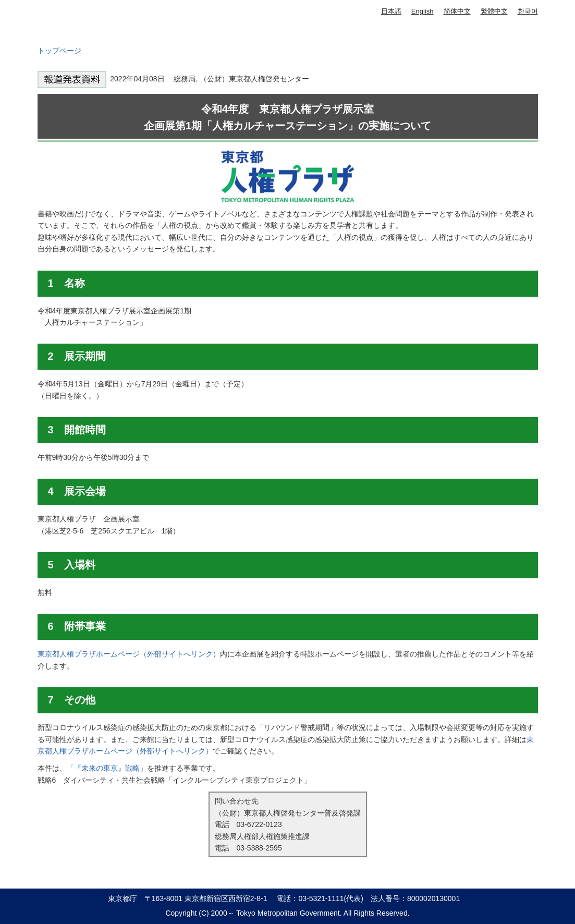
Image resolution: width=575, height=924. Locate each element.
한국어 (528, 11)
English (423, 11)
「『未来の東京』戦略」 (107, 768)
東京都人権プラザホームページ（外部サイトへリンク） (129, 654)
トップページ (59, 51)
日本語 (391, 11)
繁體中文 (494, 11)
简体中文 (457, 11)
